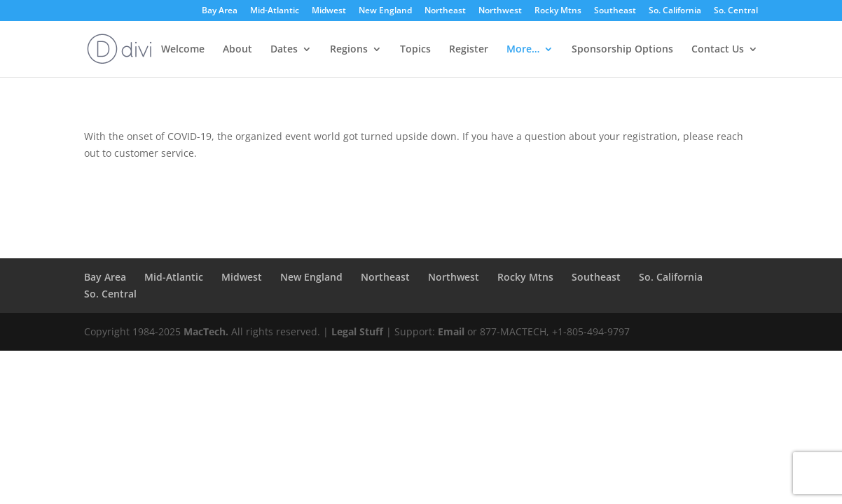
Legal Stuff (357, 331)
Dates (284, 50)
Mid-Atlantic (275, 11)
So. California (675, 11)
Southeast (615, 11)
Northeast (445, 11)
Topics (415, 50)
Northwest (500, 11)
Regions (349, 50)
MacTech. (206, 331)
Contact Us (718, 50)
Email (451, 331)
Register (469, 50)
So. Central (736, 11)
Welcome (183, 50)
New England (385, 11)
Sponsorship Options (622, 50)
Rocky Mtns (558, 11)
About (237, 50)
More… (523, 50)
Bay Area (220, 11)
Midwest (329, 11)
